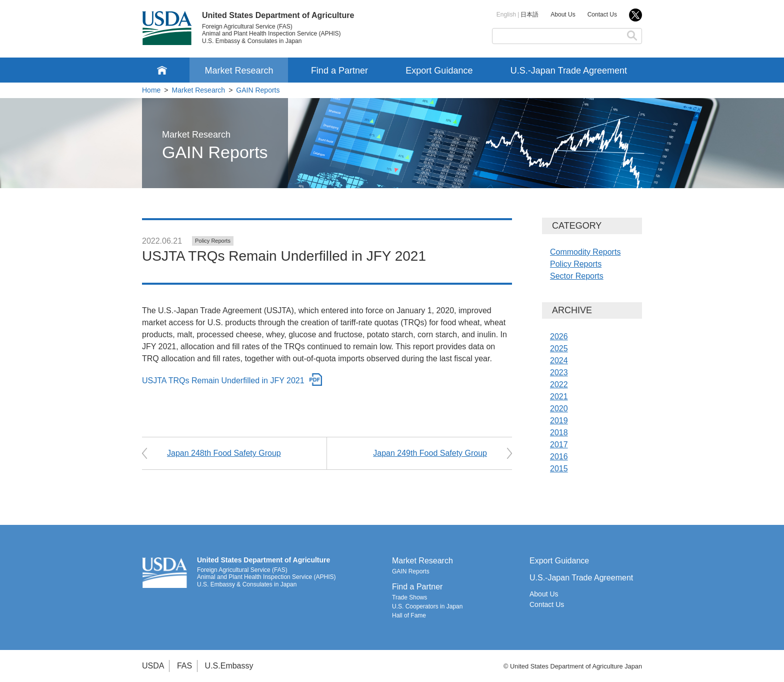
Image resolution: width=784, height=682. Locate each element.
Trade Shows (409, 597)
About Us (563, 15)
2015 (559, 469)
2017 (559, 445)
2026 (559, 336)
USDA (153, 666)
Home (151, 90)
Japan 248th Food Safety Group (224, 453)
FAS (184, 666)
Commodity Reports (585, 252)
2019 (559, 421)
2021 (559, 397)
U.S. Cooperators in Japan (427, 606)
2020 (559, 409)
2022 (559, 385)
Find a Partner (339, 71)
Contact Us (602, 15)
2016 (559, 457)
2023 (559, 373)
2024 (559, 361)
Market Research (239, 71)
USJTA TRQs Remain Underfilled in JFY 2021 (223, 381)
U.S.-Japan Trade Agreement (569, 71)
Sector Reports (577, 276)
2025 (559, 349)
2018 (559, 433)
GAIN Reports (258, 90)
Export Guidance (439, 71)
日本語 (529, 15)
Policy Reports (213, 241)
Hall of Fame (409, 615)
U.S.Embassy (229, 666)
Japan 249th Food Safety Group (430, 453)
